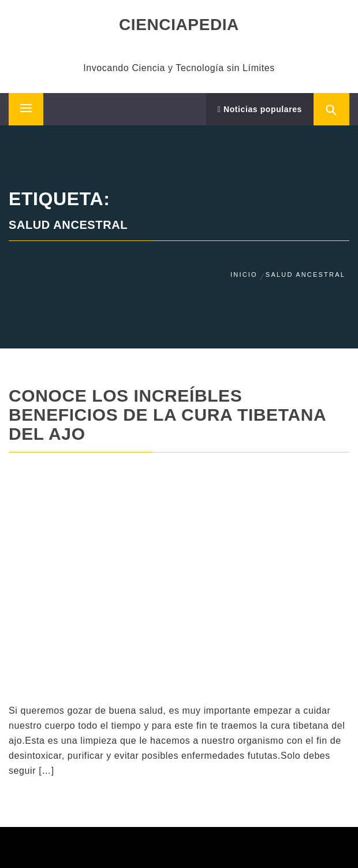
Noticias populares (260, 109)
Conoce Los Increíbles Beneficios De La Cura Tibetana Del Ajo (167, 415)
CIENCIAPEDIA (179, 25)
